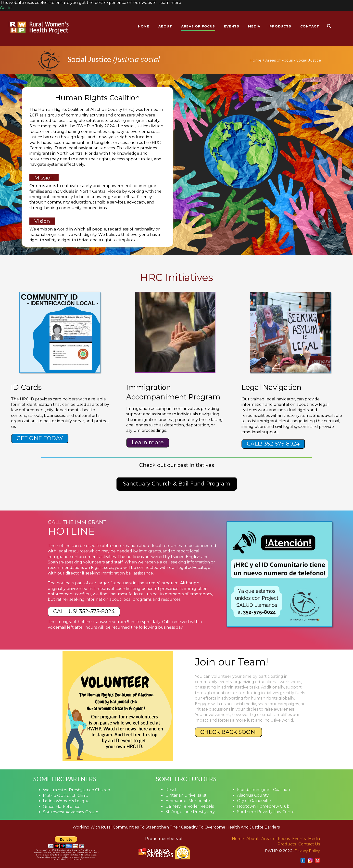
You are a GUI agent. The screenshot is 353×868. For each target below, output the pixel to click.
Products (287, 844)
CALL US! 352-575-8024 (84, 611)
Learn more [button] (170, 3)
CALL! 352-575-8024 (273, 444)
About (253, 839)
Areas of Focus (279, 60)
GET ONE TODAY (40, 438)
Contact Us (309, 844)
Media (314, 839)
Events (299, 839)
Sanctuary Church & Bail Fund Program (177, 484)
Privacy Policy (307, 851)
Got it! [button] (6, 8)
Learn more (148, 442)
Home (256, 60)
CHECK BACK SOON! (228, 732)
